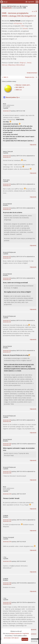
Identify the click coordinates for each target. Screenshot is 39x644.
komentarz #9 (7, 420)
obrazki (25, 29)
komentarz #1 (7, 111)
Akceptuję (25, 639)
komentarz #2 (7, 156)
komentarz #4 (7, 208)
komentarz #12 (7, 494)
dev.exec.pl (34, 641)
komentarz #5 (7, 257)
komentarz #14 (7, 542)
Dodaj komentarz (32, 73)
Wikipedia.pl (12, 65)
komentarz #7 (7, 320)
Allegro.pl (23, 63)
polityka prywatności (16, 633)
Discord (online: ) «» (13, 97)
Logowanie (31, 2)
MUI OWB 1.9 (20, 87)
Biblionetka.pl (21, 65)
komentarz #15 (7, 561)
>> (36, 77)
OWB (22, 26)
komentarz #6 (7, 278)
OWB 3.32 (19, 90)
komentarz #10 (7, 444)
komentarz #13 (7, 520)
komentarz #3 (7, 184)
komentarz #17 (7, 602)
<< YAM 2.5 (5, 77)
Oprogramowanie (7, 8)
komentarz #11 (7, 471)
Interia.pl (5, 65)
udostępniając (18, 23)
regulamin (26, 633)
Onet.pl (29, 63)
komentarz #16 (7, 583)
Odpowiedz (33, 145)
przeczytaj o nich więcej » (12, 638)
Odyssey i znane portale (23, 85)
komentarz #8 (7, 351)
